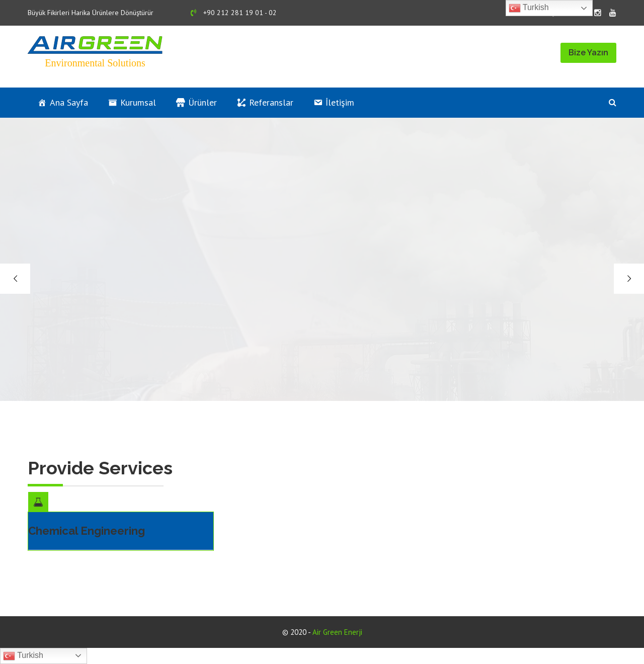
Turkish (23, 656)
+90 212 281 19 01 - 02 (234, 13)
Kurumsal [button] (138, 102)
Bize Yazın (588, 53)
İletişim (340, 102)
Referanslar (271, 102)
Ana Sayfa (69, 102)
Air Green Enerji (337, 632)
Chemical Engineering (87, 531)
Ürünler (203, 102)
